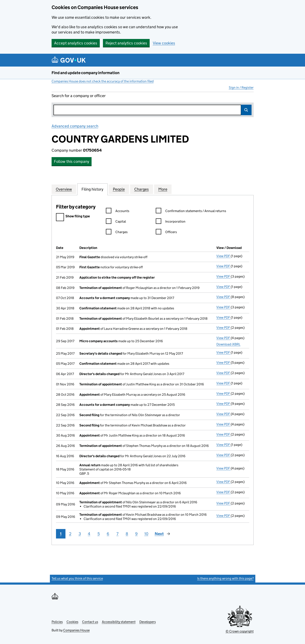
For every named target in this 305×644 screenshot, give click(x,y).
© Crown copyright (240, 631)
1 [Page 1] (61, 534)
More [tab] (163, 189)
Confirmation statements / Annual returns (191, 212)
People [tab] (119, 189)
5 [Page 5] (99, 534)
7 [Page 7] (117, 534)
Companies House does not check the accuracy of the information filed (103, 81)
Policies (57, 622)
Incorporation (171, 222)
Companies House (76, 630)
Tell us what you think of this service (77, 578)
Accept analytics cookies (76, 43)
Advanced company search (75, 126)
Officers (166, 233)
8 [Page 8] (127, 534)
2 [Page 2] (70, 534)
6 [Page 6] (108, 534)
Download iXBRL (228, 344)
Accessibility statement (119, 622)
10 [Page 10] (146, 534)
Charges (117, 233)
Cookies (72, 622)
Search (246, 110)
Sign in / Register (241, 88)
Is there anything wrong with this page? (225, 578)
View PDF (224, 256)
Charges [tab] (142, 189)
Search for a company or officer (79, 96)
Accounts (118, 212)
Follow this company (72, 161)
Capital (116, 222)
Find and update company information (86, 73)
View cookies (164, 43)
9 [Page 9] (136, 534)
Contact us (90, 622)
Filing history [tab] (92, 189)
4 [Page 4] (89, 534)
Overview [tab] (64, 189)
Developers (148, 622)
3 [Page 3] (80, 534)
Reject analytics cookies (126, 43)
